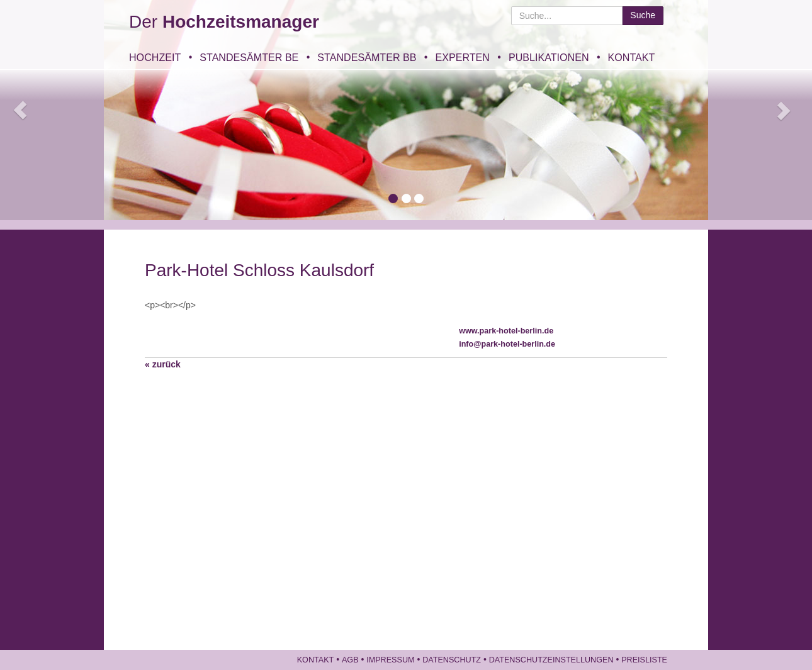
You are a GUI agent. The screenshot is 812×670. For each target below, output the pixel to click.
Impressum (390, 660)
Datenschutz (452, 660)
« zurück (163, 364)
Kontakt (632, 57)
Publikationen (549, 57)
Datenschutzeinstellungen (551, 660)
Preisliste (644, 660)
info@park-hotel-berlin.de (507, 344)
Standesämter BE (249, 57)
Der (224, 22)
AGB (350, 660)
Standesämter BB (367, 57)
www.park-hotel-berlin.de (506, 331)
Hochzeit (155, 57)
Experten (462, 57)
